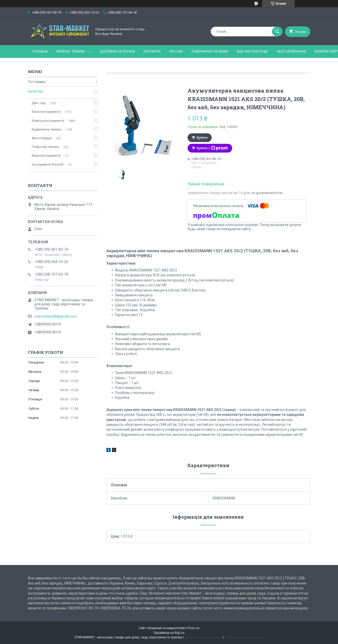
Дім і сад (39, 103)
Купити (202, 138)
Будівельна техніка (47, 129)
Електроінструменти (48, 121)
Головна (40, 51)
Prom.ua (193, 628)
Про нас (176, 51)
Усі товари (37, 82)
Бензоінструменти (46, 112)
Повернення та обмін (210, 51)
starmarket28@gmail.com (56, 316)
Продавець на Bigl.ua (169, 633)
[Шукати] (277, 32)
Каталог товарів (70, 51)
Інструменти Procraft (48, 164)
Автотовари (42, 138)
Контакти (152, 51)
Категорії (36, 91)
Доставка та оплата (117, 51)
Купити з (212, 148)
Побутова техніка (45, 147)
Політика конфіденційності (244, 637)
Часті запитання (291, 51)
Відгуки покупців (252, 51)
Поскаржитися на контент (203, 637)
